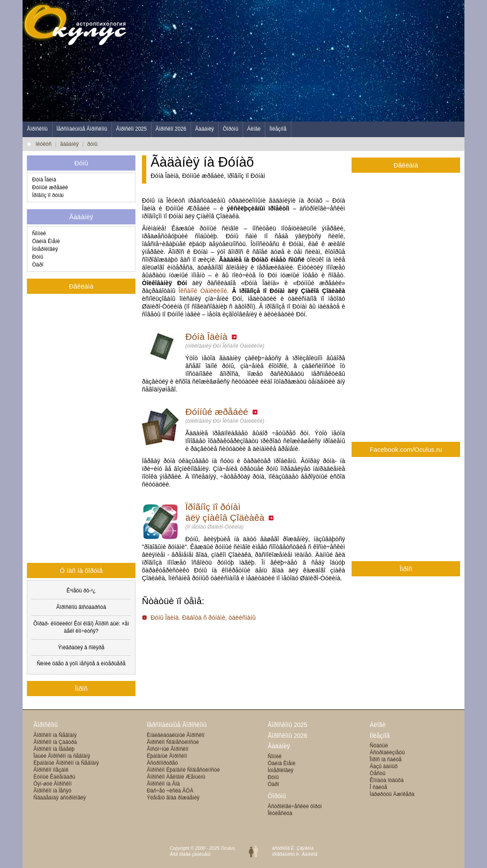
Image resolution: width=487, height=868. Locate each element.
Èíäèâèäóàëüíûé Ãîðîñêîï (176, 735)
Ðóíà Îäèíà (211, 337)
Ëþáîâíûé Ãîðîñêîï (167, 756)
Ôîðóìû (230, 129)
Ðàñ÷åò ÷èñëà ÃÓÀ (170, 791)
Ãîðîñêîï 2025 (131, 129)
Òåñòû (378, 773)
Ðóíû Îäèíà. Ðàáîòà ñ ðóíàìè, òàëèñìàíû (203, 618)
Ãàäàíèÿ (204, 129)
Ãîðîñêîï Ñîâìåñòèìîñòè (173, 742)
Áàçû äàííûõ (384, 766)
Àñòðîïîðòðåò (162, 763)
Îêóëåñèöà (280, 813)
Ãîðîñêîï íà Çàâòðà (55, 742)
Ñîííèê (39, 233)
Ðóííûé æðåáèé (222, 412)
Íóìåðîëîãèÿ (45, 249)
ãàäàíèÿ (70, 144)
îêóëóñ (44, 144)
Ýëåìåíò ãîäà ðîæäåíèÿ (173, 798)
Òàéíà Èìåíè (46, 241)
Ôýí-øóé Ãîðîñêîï (53, 784)
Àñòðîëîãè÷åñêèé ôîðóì (295, 806)
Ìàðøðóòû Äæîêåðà (392, 794)
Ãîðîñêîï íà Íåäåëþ (54, 749)
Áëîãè (254, 129)
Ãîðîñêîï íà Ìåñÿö (52, 791)
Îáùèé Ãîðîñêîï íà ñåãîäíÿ (62, 756)
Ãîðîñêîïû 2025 (288, 725)
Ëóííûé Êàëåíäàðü (54, 777)
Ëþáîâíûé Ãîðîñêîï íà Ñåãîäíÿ (66, 763)
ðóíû (92, 144)
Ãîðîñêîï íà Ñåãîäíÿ (55, 735)
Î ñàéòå (378, 787)
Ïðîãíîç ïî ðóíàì (48, 195)
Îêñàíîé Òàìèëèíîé (203, 291)
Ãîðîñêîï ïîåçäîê (51, 770)
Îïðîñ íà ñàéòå (386, 759)
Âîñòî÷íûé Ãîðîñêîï (168, 749)
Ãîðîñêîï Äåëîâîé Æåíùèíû (176, 777)
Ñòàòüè (379, 746)
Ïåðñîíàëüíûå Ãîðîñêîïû (82, 129)
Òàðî (38, 265)
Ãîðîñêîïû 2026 (288, 736)
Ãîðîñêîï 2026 (171, 129)
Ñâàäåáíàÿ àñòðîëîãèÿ (60, 798)
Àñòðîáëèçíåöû (387, 753)
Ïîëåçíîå (278, 129)
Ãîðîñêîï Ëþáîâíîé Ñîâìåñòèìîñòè (183, 770)
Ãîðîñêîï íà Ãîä (163, 784)
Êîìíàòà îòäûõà (387, 780)
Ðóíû (38, 257)
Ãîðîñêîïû (37, 129)
